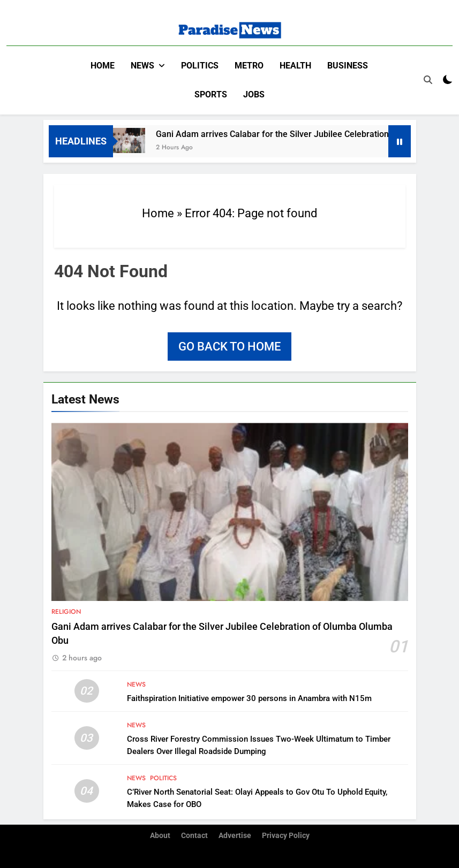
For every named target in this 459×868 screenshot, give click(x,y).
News (142, 66)
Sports (211, 94)
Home (103, 66)
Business (348, 66)
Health (295, 66)
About (160, 836)
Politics (200, 66)
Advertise (235, 836)
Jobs (254, 94)
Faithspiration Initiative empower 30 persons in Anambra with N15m (249, 698)
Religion (66, 612)
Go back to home (229, 347)
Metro (249, 66)
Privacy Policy (286, 836)
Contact (194, 836)
